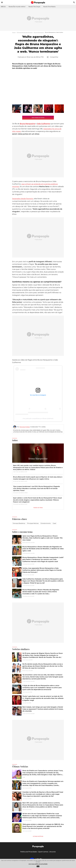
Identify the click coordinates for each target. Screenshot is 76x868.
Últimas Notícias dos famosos (25, 32)
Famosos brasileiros (19, 523)
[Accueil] (38, 2)
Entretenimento (46, 523)
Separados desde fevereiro (23, 199)
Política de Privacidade (29, 852)
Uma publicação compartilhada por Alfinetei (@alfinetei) (38, 419)
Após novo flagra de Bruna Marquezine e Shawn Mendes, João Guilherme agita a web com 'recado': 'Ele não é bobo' (42, 538)
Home (14, 32)
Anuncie (53, 852)
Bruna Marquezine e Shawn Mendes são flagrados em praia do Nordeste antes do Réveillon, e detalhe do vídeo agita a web (43, 549)
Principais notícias (33, 523)
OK (38, 866)
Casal (54, 523)
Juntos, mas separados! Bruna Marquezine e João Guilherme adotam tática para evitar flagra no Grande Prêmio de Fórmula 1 (42, 570)
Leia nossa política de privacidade (38, 864)
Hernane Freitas (25, 427)
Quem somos (43, 852)
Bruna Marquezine (39, 32)
